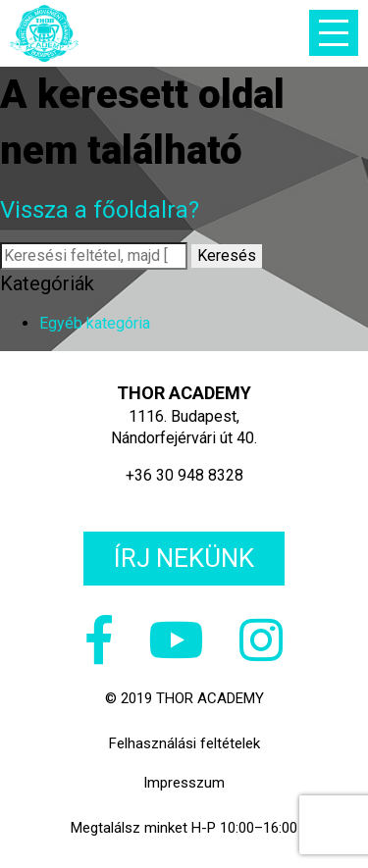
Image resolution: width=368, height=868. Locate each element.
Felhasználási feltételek (184, 743)
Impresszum (184, 783)
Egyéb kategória (95, 323)
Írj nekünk (184, 558)
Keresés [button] (227, 255)
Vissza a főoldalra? (100, 210)
